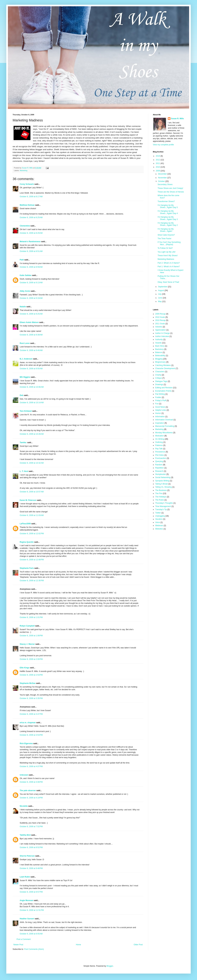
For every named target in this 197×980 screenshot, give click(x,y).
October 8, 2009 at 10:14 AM (32, 403)
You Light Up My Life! (167, 252)
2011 (158, 163)
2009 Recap (160, 314)
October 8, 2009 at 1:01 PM (31, 617)
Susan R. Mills (177, 119)
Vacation (159, 519)
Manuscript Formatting (165, 426)
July (160, 294)
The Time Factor (164, 239)
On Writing (160, 439)
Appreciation (161, 330)
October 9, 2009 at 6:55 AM (31, 934)
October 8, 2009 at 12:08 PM (32, 560)
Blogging (159, 359)
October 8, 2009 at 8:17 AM (31, 197)
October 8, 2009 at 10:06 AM (32, 387)
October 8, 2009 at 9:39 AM (31, 335)
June (160, 298)
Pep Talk (159, 449)
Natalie (23, 307)
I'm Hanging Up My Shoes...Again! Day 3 (168, 218)
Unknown (24, 775)
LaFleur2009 (25, 524)
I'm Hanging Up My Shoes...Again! (166, 230)
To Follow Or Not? (165, 248)
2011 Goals (160, 324)
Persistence (160, 452)
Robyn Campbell (27, 626)
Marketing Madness (166, 259)
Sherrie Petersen (27, 856)
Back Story (160, 346)
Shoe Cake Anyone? (166, 235)
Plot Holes (160, 455)
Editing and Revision (164, 388)
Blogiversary (160, 362)
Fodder (158, 397)
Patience (159, 445)
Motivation (160, 436)
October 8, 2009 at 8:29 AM (31, 233)
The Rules (160, 500)
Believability (160, 356)
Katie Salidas (26, 275)
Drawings (159, 384)
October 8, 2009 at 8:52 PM (31, 847)
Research (159, 471)
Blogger (110, 966)
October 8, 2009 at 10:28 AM (32, 434)
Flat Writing (160, 394)
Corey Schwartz (27, 184)
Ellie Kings (25, 668)
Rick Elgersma (26, 743)
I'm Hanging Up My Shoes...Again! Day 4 (168, 212)
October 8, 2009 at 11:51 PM (32, 910)
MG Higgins (25, 377)
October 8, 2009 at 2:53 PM (31, 675)
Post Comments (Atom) (34, 949)
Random (159, 465)
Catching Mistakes (163, 365)
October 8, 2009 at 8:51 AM (31, 251)
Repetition (159, 468)
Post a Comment (24, 939)
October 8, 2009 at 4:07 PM (31, 766)
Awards (158, 343)
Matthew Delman (27, 205)
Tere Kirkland (26, 411)
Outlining (159, 442)
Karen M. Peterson (28, 500)
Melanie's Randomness (30, 242)
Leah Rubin (25, 877)
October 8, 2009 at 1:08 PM (31, 636)
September (163, 287)
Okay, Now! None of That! (168, 282)
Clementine (25, 226)
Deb (22, 395)
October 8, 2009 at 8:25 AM (31, 217)
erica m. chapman (28, 723)
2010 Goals (160, 317)
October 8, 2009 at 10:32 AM (32, 463)
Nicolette (24, 806)
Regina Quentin (27, 542)
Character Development (165, 368)
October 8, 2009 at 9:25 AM (31, 314)
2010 (158, 167)
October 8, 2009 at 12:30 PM (32, 581)
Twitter (158, 513)
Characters (160, 372)
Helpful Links (161, 410)
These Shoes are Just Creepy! (170, 188)
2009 (158, 171)
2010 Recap (160, 320)
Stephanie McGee (28, 683)
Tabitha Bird (25, 835)
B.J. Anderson (26, 359)
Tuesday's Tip (161, 509)
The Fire (159, 493)
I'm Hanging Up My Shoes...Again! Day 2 (168, 224)
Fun (157, 404)
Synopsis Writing (162, 481)
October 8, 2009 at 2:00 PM (31, 659)
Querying (159, 461)
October (162, 181)
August (161, 290)
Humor (158, 413)
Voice (158, 522)
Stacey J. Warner (27, 644)
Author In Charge (162, 333)
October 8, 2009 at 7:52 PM (31, 827)
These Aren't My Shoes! (168, 256)
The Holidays (161, 497)
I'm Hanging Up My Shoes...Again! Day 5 (168, 206)
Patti (22, 260)
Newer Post (18, 945)
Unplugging (160, 516)
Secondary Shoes (165, 184)
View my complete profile (163, 145)
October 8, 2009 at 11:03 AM (32, 515)
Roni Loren (25, 343)
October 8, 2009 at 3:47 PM (31, 714)
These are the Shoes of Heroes (171, 192)
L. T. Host (24, 471)
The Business (161, 490)
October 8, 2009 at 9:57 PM (31, 892)
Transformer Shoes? (166, 201)
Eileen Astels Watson (29, 322)
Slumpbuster (161, 474)
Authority (159, 340)
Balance (159, 352)
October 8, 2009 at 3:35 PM (31, 698)
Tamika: (23, 443)
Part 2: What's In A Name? (169, 263)
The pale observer (28, 791)
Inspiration (160, 423)
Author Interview (162, 336)
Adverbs (159, 327)
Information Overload (164, 420)
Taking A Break (161, 484)
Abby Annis (25, 291)
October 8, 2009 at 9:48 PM (31, 868)
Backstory (159, 349)
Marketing (24, 170)
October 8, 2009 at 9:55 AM (31, 369)
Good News (160, 407)
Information (160, 417)
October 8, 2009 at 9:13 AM (31, 283)
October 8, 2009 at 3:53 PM (31, 735)
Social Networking (163, 477)
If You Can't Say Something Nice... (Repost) (169, 243)
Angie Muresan (26, 900)
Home (78, 945)
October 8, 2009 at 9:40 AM (31, 350)
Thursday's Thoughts (164, 503)
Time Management (163, 506)
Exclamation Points (163, 391)
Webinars (159, 526)
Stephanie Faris (27, 568)
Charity (158, 375)
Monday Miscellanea (164, 433)
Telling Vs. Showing (163, 487)
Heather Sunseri (27, 919)
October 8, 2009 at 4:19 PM (31, 798)
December (163, 174)
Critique (158, 378)
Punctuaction (161, 458)
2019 (158, 156)
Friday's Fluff (161, 401)
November (163, 178)
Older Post (138, 945)
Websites (159, 529)
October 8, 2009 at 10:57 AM (32, 492)
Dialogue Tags (161, 381)
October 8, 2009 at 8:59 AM (31, 267)
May (160, 301)
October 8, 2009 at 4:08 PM (31, 782)
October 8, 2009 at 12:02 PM (32, 534)
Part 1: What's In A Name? (169, 267)
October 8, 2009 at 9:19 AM (31, 298)
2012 (158, 160)
